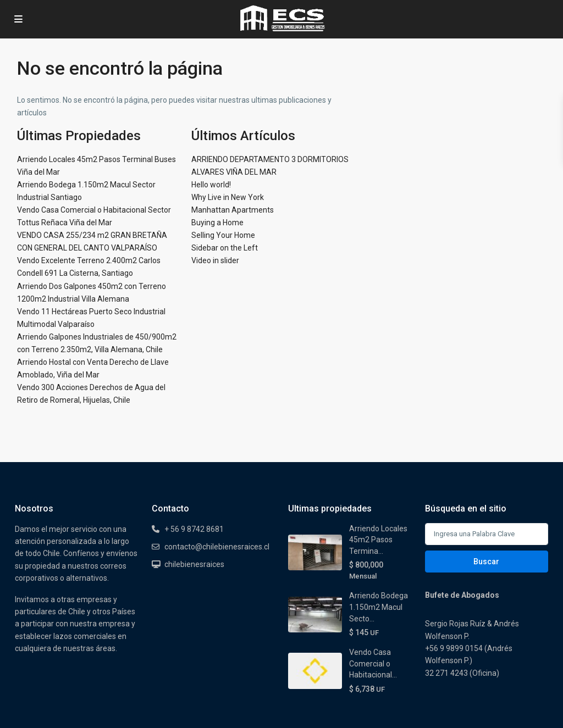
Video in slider (215, 260)
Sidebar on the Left (225, 248)
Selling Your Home (223, 235)
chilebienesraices (194, 564)
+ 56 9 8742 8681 (194, 529)
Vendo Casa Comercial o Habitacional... (373, 663)
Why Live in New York (228, 197)
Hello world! (211, 185)
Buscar (486, 562)
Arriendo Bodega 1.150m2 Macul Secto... (379, 607)
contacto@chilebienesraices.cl (217, 547)
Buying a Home (217, 223)
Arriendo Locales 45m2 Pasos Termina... (378, 540)
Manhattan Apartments (233, 210)
